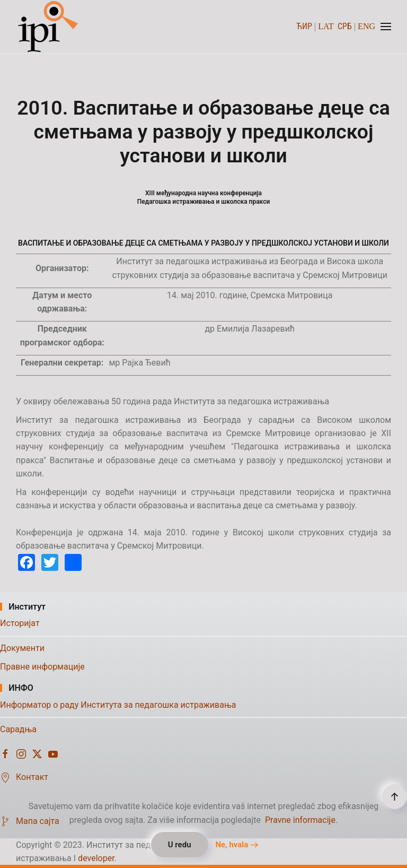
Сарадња (18, 729)
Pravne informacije (300, 820)
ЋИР (304, 26)
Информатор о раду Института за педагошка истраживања (118, 705)
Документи (22, 648)
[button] (386, 27)
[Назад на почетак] (49, 27)
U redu (180, 845)
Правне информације (42, 667)
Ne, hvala (232, 845)
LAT (326, 26)
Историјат (20, 623)
